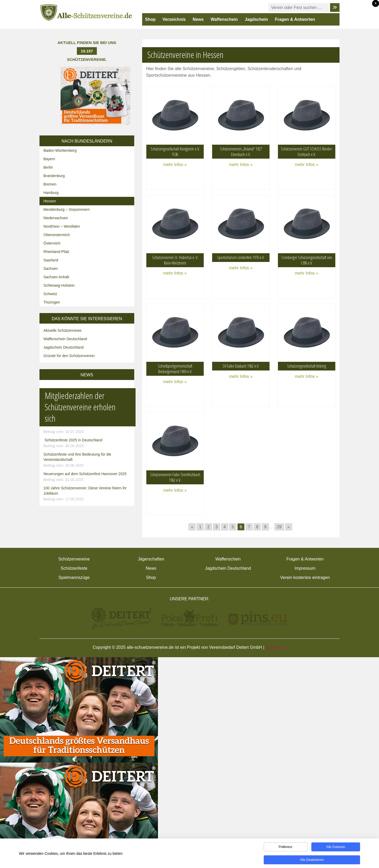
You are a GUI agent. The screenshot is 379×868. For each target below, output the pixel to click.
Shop (150, 19)
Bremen (50, 184)
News (198, 19)
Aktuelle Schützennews (63, 330)
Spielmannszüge (74, 577)
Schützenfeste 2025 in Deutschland (88, 443)
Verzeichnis (174, 19)
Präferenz (286, 849)
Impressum (305, 568)
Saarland (51, 260)
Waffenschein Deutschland (65, 339)
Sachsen (51, 269)
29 (279, 527)
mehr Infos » (175, 165)
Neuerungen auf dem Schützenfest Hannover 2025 (88, 477)
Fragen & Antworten (295, 19)
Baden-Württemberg (60, 150)
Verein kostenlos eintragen (305, 577)
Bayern (49, 159)
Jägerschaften (151, 559)
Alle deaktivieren (312, 862)
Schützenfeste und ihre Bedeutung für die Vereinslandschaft (88, 460)
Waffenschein (224, 19)
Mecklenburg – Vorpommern (67, 209)
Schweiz (50, 294)
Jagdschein (256, 19)
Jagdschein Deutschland (64, 347)
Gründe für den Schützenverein (69, 356)
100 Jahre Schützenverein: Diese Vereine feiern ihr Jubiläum (88, 494)
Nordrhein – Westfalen (62, 226)
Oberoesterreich (57, 235)
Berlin (48, 167)
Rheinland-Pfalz (56, 252)
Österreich (52, 243)
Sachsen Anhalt (56, 277)
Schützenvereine (74, 559)
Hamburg (51, 193)
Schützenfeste (74, 568)
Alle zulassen (336, 849)
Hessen (50, 201)
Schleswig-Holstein (59, 285)
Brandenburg (54, 176)
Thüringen (52, 302)
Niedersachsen (56, 218)
